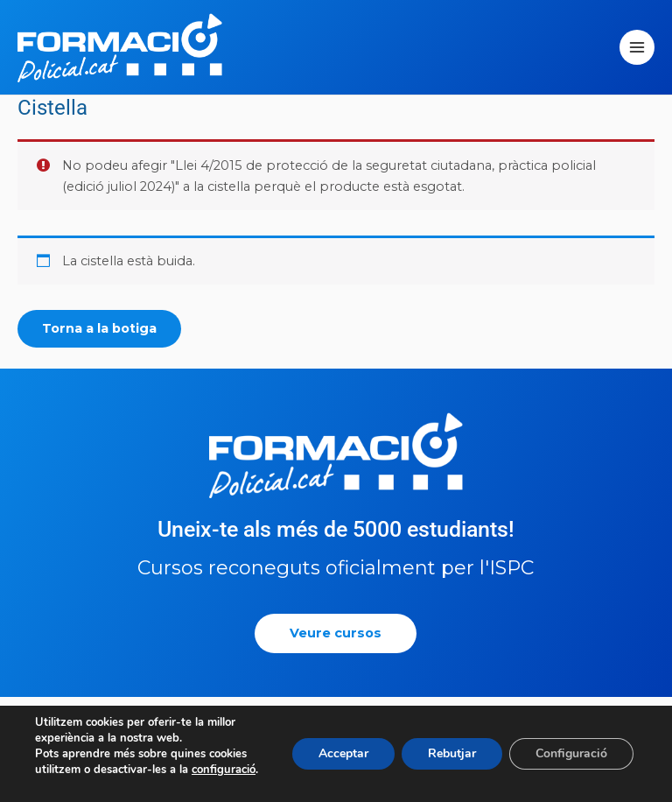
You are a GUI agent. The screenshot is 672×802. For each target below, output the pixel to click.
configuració (224, 770)
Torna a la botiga (99, 328)
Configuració (571, 753)
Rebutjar (452, 753)
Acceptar (343, 753)
